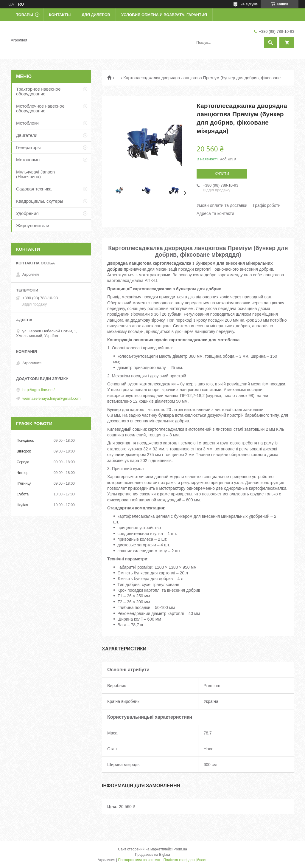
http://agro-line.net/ (38, 390)
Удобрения (27, 213)
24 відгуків (249, 4)
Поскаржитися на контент (139, 860)
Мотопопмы (28, 160)
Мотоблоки (27, 123)
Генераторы (28, 147)
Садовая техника (34, 189)
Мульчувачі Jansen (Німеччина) (35, 174)
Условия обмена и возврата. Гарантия (164, 15)
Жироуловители (33, 225)
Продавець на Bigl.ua (152, 855)
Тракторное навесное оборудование (38, 91)
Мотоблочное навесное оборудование (40, 108)
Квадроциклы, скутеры (40, 201)
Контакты (60, 15)
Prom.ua (180, 849)
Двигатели (27, 135)
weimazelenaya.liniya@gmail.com (51, 398)
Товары (25, 15)
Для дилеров (96, 15)
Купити (222, 174)
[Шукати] (270, 43)
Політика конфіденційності (186, 860)
